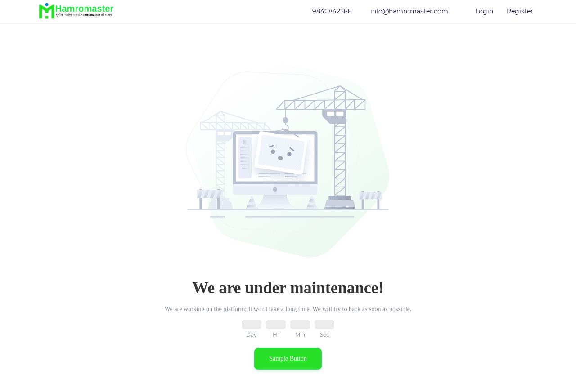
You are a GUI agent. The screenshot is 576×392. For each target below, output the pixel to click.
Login (484, 11)
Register (520, 11)
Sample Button (288, 359)
